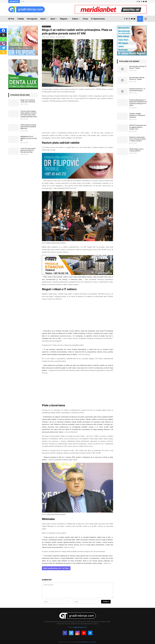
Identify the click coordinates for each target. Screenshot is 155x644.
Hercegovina (32, 19)
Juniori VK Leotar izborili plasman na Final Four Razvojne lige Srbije (28, 150)
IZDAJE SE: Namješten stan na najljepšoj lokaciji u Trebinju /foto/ (138, 127)
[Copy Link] (3, 52)
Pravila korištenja (83, 642)
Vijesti (43, 19)
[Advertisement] (77, 118)
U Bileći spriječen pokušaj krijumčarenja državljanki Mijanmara (28, 127)
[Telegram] (3, 48)
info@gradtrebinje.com (80, 627)
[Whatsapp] (3, 39)
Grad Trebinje (50, 37)
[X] (3, 35)
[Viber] (3, 44)
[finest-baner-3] (77, 274)
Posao (85, 19)
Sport (53, 19)
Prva (11, 19)
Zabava (75, 19)
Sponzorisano (98, 19)
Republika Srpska (46, 26)
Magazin (64, 19)
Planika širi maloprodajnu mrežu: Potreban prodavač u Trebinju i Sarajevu (138, 139)
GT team (94, 642)
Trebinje (21, 19)
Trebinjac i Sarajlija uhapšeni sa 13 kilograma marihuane (137, 115)
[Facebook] (3, 30)
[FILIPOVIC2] (77, 178)
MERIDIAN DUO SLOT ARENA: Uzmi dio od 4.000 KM (29, 138)
